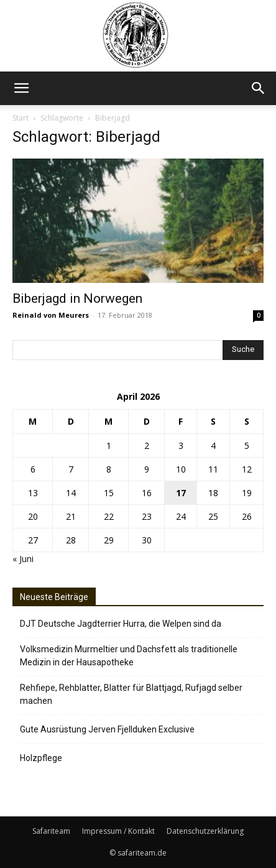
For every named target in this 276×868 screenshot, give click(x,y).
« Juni (23, 559)
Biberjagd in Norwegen (77, 298)
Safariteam (51, 831)
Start (21, 118)
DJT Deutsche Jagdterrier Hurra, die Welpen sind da (121, 624)
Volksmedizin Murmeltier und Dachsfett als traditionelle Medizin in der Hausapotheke (129, 656)
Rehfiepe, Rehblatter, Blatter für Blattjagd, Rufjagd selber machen (131, 694)
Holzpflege (41, 758)
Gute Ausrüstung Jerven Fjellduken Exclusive (107, 729)
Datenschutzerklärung (205, 831)
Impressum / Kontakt (118, 831)
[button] (21, 88)
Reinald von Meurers (51, 315)
